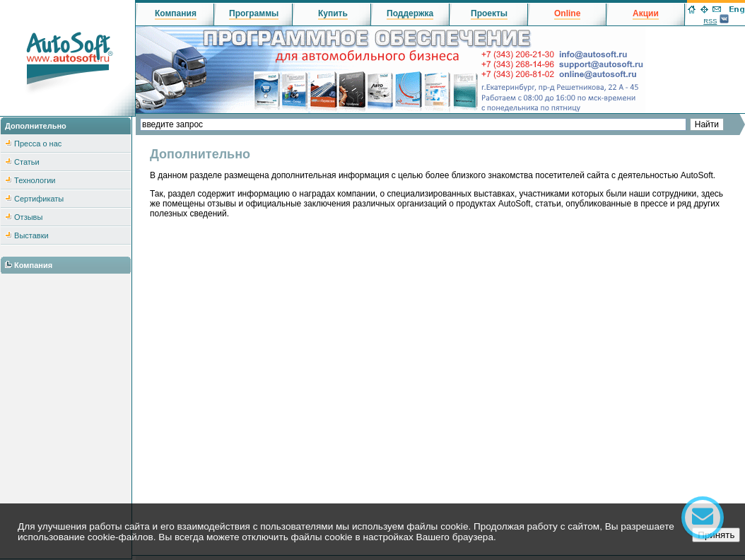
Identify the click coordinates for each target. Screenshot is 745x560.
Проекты (489, 13)
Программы (254, 13)
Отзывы (28, 217)
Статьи (27, 162)
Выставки (31, 235)
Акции (646, 13)
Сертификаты (39, 199)
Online (567, 13)
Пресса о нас (38, 144)
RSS (710, 21)
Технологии (35, 180)
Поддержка (410, 13)
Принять (716, 535)
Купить (333, 13)
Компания (33, 265)
